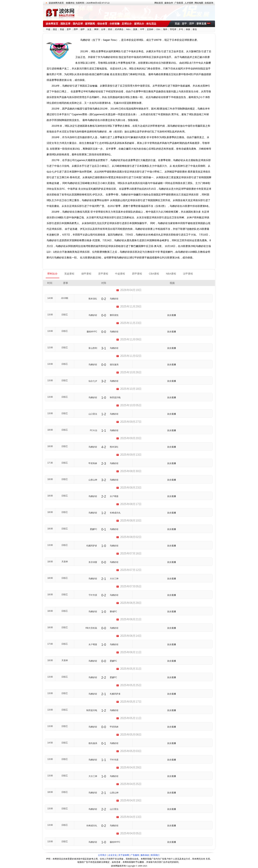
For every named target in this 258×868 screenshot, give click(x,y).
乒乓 (181, 29)
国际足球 (65, 24)
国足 (55, 29)
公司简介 (102, 855)
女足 (89, 29)
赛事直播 (202, 24)
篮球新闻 (90, 24)
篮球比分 (139, 24)
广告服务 (135, 855)
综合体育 (102, 24)
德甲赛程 (86, 274)
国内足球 (78, 24)
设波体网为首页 (56, 3)
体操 (188, 29)
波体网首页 (52, 24)
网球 (96, 29)
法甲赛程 (188, 274)
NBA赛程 (171, 274)
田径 (110, 29)
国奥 (135, 29)
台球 (103, 29)
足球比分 (127, 24)
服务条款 (145, 855)
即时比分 (52, 274)
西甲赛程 (137, 274)
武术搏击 (119, 29)
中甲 (142, 29)
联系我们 (155, 855)
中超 (48, 29)
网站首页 (159, 3)
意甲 (184, 24)
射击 (195, 29)
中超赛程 (120, 274)
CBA (158, 29)
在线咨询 (209, 3)
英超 (177, 24)
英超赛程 (69, 274)
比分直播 (172, 315)
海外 (165, 29)
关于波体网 (124, 855)
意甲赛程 (103, 274)
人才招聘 (189, 3)
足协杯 (150, 29)
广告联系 (179, 3)
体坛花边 (151, 24)
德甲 (83, 29)
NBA (128, 29)
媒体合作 (169, 3)
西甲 (192, 24)
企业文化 (113, 855)
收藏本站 (70, 3)
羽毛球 (173, 29)
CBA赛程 (154, 274)
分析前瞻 (114, 24)
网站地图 (199, 3)
